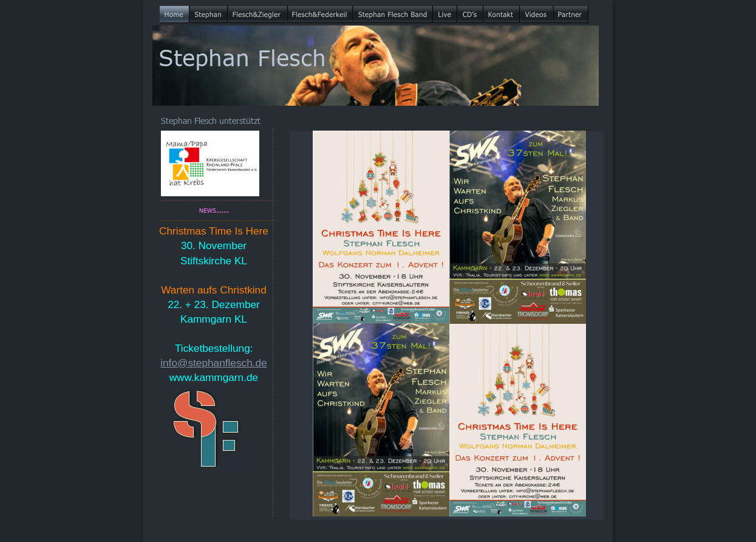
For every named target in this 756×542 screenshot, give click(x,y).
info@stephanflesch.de (213, 363)
